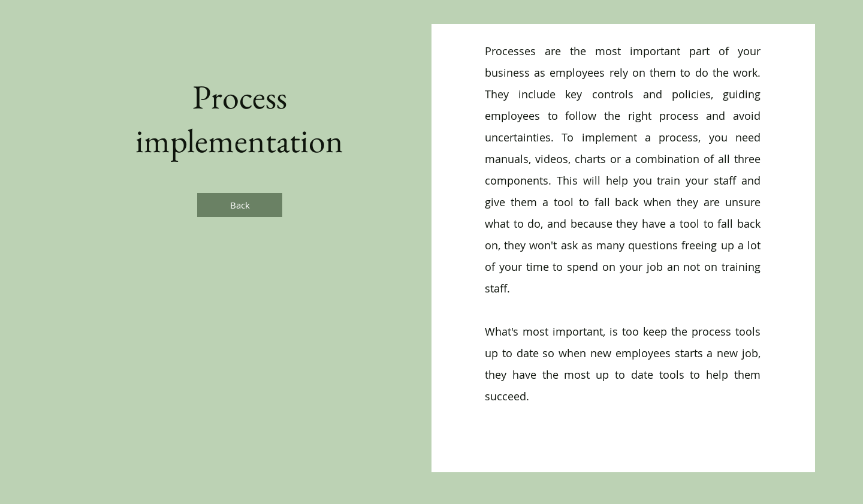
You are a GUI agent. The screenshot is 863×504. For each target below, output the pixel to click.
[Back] (240, 205)
